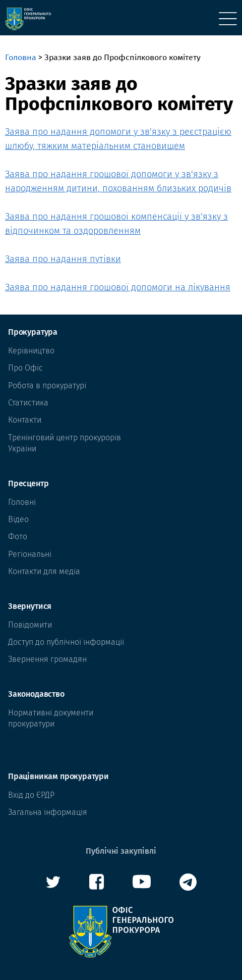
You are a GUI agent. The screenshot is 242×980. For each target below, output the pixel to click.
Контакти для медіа (44, 571)
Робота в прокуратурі (47, 385)
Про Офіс (25, 368)
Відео (18, 519)
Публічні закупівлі (121, 851)
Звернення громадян (47, 659)
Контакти (25, 420)
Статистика (28, 403)
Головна (21, 57)
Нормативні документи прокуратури (51, 718)
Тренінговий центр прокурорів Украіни (65, 443)
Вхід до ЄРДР (31, 795)
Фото (18, 536)
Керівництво (31, 351)
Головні (22, 502)
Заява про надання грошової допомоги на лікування (118, 287)
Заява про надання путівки (63, 259)
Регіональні (30, 554)
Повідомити (30, 625)
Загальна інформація (48, 812)
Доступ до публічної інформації (66, 642)
